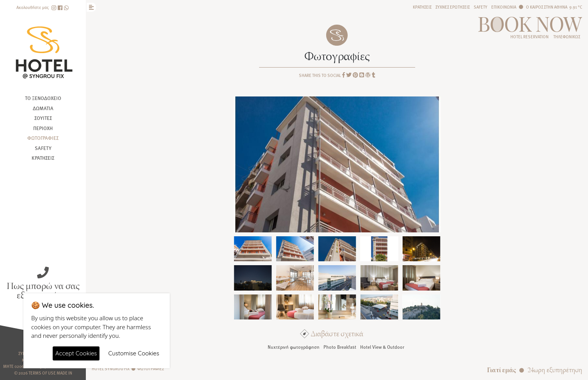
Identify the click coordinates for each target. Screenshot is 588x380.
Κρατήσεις (43, 158)
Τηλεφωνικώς (567, 37)
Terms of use (42, 373)
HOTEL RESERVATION (529, 37)
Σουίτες (43, 118)
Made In (64, 373)
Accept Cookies (76, 353)
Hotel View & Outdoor (382, 347)
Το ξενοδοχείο (43, 98)
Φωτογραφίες (43, 138)
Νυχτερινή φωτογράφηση (294, 347)
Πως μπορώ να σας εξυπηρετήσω (43, 290)
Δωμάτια (43, 108)
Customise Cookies (134, 353)
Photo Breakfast (340, 347)
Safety (43, 148)
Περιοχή (43, 128)
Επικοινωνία (504, 7)
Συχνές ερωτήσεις (453, 7)
